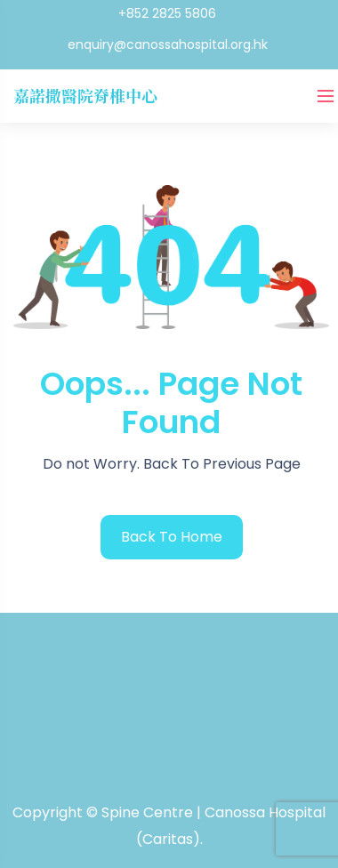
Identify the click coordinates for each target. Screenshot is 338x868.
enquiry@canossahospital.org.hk (168, 44)
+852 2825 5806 (167, 13)
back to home (172, 537)
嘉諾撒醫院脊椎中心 (85, 95)
